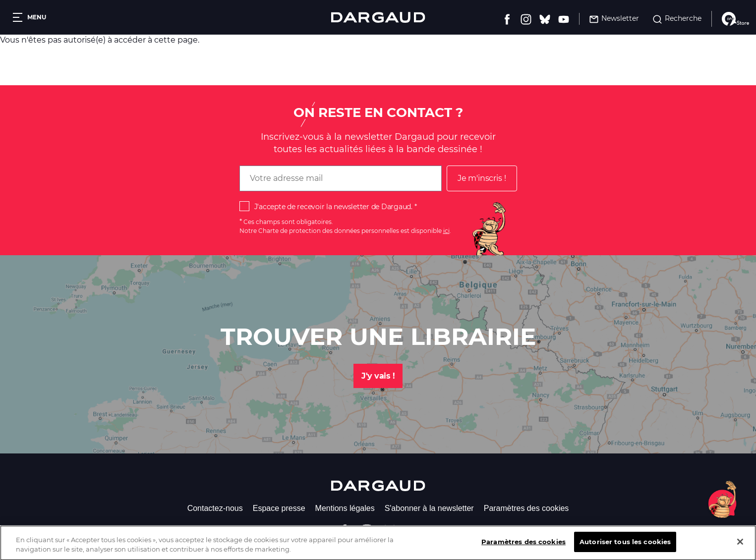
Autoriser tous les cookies (625, 549)
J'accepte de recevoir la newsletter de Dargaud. (333, 207)
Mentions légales (345, 508)
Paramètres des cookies (526, 508)
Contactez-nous (215, 508)
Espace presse (279, 508)
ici (446, 231)
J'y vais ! (378, 376)
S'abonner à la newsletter (429, 508)
